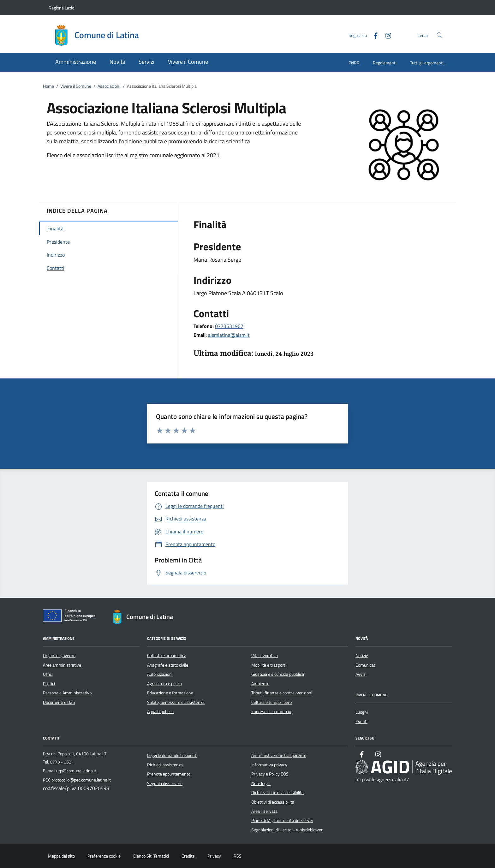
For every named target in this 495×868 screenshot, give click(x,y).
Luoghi (362, 712)
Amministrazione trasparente (279, 755)
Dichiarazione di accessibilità (277, 793)
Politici (49, 684)
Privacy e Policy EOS (270, 774)
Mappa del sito (61, 856)
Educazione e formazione (170, 693)
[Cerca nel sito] (440, 35)
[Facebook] (373, 35)
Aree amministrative (62, 665)
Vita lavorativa (265, 656)
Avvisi (361, 674)
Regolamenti (385, 63)
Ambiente (260, 684)
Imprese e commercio (271, 711)
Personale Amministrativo (67, 693)
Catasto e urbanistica (167, 656)
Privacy (214, 856)
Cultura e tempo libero (271, 702)
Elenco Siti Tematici (151, 856)
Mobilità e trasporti (269, 665)
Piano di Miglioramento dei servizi (282, 820)
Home (48, 86)
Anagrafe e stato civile (168, 665)
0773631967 (229, 326)
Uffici (48, 674)
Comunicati (366, 665)
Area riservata (264, 811)
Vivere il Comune (76, 86)
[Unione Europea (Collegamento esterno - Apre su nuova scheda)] (71, 617)
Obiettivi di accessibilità (273, 802)
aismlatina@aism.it (229, 335)
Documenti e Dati (59, 702)
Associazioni (109, 86)
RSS (238, 856)
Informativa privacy (269, 765)
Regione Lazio (61, 8)
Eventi (361, 722)
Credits (188, 856)
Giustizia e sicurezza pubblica (278, 674)
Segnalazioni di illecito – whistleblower (287, 830)
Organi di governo (59, 656)
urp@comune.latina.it (76, 771)
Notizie (362, 656)
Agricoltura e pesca (164, 684)
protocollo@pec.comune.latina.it (81, 780)
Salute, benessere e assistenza (176, 702)
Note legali (261, 783)
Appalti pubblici (161, 711)
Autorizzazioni (160, 674)
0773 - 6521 (62, 762)
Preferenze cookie (104, 856)
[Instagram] (386, 35)
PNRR (354, 63)
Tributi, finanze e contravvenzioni (282, 693)
